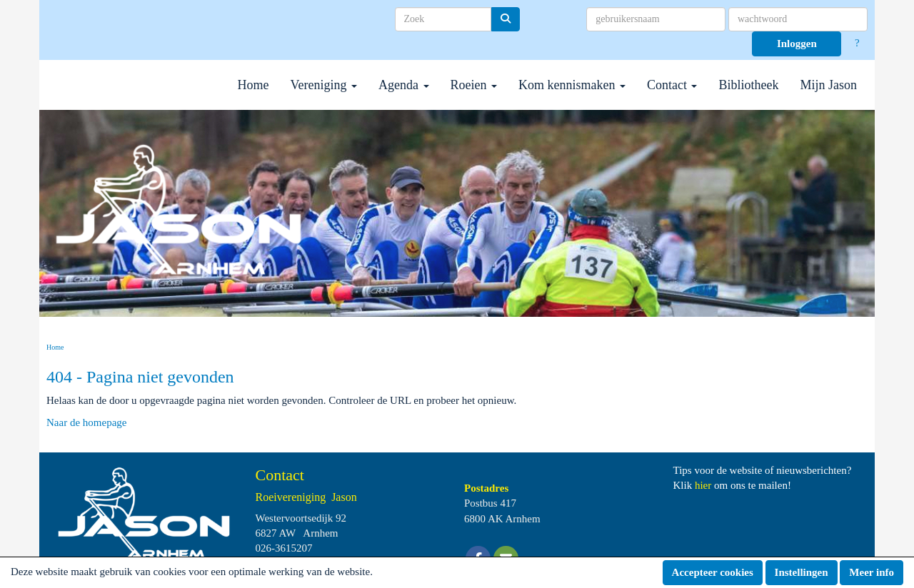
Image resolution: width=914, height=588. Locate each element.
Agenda (403, 85)
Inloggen (797, 44)
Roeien (474, 85)
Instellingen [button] (802, 572)
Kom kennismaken (572, 85)
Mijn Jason (828, 85)
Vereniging (324, 85)
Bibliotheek (748, 85)
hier (703, 485)
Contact (672, 85)
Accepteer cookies (713, 572)
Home (253, 85)
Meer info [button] (872, 572)
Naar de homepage (86, 422)
